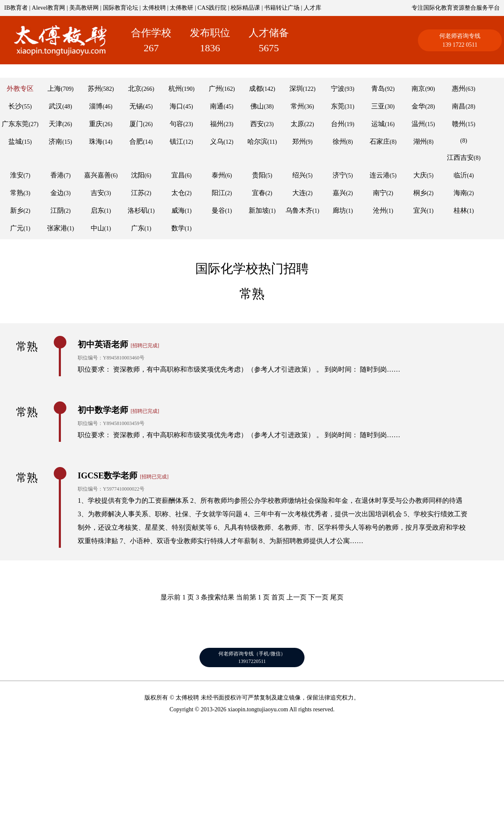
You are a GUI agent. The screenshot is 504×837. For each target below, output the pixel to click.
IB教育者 (16, 8)
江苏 (138, 193)
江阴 (57, 210)
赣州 (459, 124)
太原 (297, 124)
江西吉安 (460, 157)
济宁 (339, 175)
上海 (54, 88)
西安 (257, 124)
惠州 (459, 88)
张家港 (57, 228)
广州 (215, 88)
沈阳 (138, 175)
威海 (178, 210)
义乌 (217, 141)
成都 (256, 88)
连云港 (380, 175)
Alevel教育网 (49, 8)
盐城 (15, 141)
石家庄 (380, 141)
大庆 (420, 175)
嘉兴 (339, 193)
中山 (97, 228)
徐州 (339, 141)
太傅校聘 (154, 8)
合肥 (136, 141)
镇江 (176, 141)
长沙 (15, 106)
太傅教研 (181, 8)
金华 (418, 106)
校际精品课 (245, 8)
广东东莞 (15, 124)
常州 (297, 106)
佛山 (257, 106)
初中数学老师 (103, 410)
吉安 (97, 193)
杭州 (175, 88)
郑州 (299, 141)
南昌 (459, 106)
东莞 (338, 106)
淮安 (17, 175)
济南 (55, 141)
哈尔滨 (257, 141)
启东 (97, 210)
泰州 (218, 175)
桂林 (460, 210)
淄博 (96, 106)
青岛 (378, 88)
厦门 (136, 124)
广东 (138, 228)
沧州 (380, 210)
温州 (418, 124)
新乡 (17, 210)
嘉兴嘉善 (97, 175)
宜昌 (178, 175)
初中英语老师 (103, 344)
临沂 (460, 175)
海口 (176, 106)
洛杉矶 (138, 210)
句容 (176, 124)
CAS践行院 (212, 8)
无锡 (136, 106)
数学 (178, 228)
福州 (217, 124)
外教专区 (20, 88)
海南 (460, 193)
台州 (338, 124)
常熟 (17, 193)
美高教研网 (84, 8)
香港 (57, 175)
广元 (17, 228)
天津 (55, 124)
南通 (217, 106)
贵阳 (259, 175)
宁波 (338, 88)
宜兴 (420, 210)
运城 (378, 124)
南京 (418, 88)
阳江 (218, 193)
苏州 (94, 88)
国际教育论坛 (121, 8)
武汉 (55, 106)
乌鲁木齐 (299, 210)
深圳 (296, 88)
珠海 (96, 141)
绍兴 (299, 175)
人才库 (312, 8)
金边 (57, 193)
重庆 (96, 124)
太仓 (178, 193)
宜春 (259, 193)
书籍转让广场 (282, 8)
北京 (135, 88)
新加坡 (259, 210)
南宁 (380, 193)
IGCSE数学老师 (108, 475)
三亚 (378, 106)
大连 (299, 193)
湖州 (420, 141)
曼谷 (218, 210)
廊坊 (339, 210)
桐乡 (420, 193)
